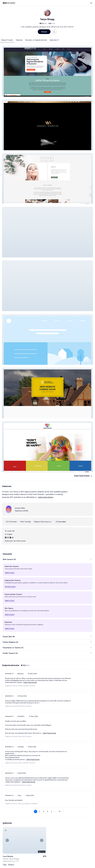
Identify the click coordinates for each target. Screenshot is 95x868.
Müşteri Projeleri (7, 40)
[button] (47, 71)
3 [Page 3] (44, 812)
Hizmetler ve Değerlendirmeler (36, 40)
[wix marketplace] (9, 3)
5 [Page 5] (52, 812)
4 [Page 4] (47, 812)
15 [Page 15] (59, 812)
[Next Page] (64, 812)
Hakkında (19, 40)
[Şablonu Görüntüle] (24, 844)
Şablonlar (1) (54, 40)
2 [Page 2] (40, 812)
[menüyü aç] (91, 3)
